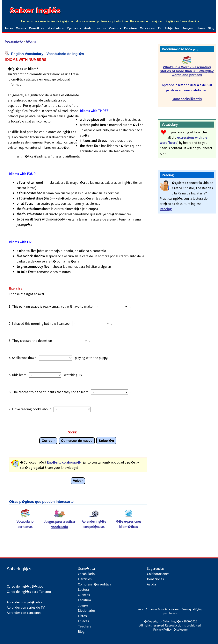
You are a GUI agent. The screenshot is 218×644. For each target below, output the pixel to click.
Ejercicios (74, 28)
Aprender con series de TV (26, 607)
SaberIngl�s (19, 569)
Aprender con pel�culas (24, 602)
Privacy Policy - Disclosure (170, 629)
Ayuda (151, 584)
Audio (88, 28)
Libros (200, 28)
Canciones (147, 28)
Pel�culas (172, 28)
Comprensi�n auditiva (94, 584)
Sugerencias (156, 568)
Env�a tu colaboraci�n (65, 462)
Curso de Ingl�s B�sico (25, 586)
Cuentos (115, 28)
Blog (211, 28)
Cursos (21, 28)
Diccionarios (87, 610)
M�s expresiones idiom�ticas (128, 522)
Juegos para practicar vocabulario (60, 522)
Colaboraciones (158, 574)
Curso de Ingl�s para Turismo (29, 592)
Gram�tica (37, 28)
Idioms (31, 41)
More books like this (187, 99)
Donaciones (155, 579)
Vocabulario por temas (25, 522)
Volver (78, 481)
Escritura (130, 28)
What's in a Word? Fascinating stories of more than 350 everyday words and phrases (187, 71)
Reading (166, 209)
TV (160, 28)
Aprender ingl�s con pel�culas (94, 522)
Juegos (188, 28)
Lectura (101, 28)
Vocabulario (56, 28)
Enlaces (83, 621)
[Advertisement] (119, 84)
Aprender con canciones (24, 613)
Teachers (84, 626)
